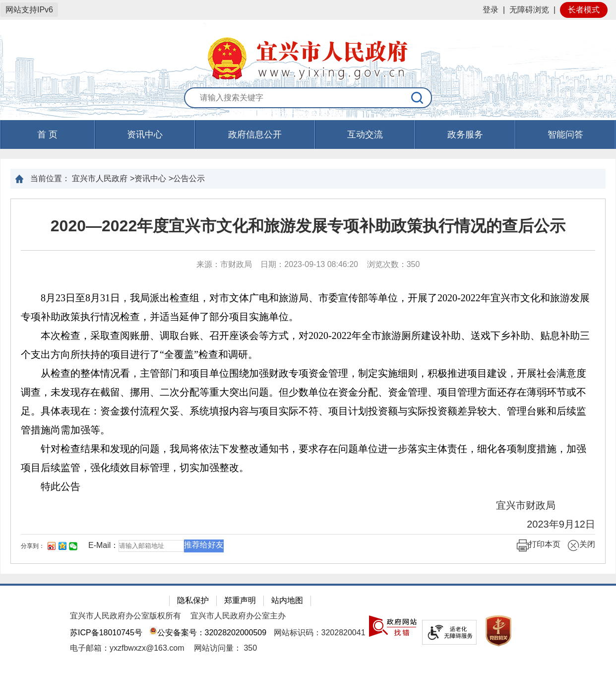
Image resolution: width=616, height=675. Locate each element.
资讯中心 (145, 135)
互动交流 (365, 135)
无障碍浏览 (529, 10)
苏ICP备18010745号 (106, 633)
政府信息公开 (255, 135)
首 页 (47, 135)
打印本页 (539, 545)
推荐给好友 (204, 545)
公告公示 (189, 178)
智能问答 (565, 135)
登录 (491, 10)
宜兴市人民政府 (100, 178)
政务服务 (465, 135)
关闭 (581, 545)
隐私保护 (193, 600)
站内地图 (287, 600)
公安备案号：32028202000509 (208, 633)
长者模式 (584, 10)
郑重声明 (240, 600)
